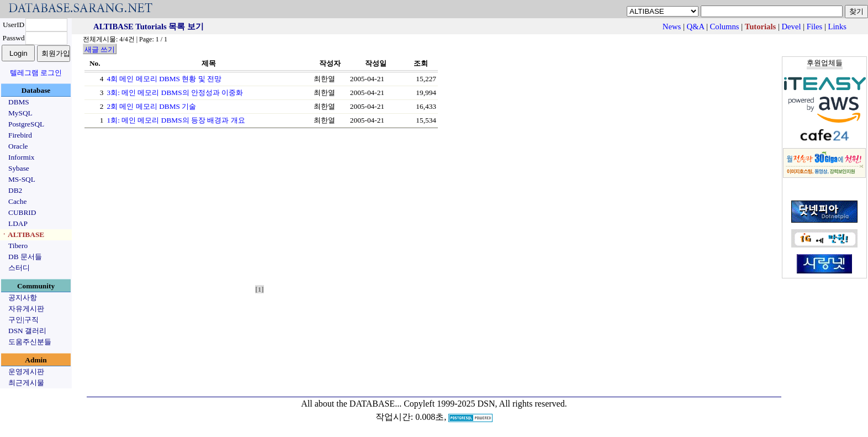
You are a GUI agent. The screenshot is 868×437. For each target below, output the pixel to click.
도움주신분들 (30, 342)
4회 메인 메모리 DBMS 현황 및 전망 (164, 79)
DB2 (15, 190)
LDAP (18, 223)
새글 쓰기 (100, 49)
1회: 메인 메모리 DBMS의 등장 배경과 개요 (176, 120)
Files (815, 27)
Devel (792, 27)
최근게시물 (26, 383)
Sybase (19, 168)
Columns (725, 27)
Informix (21, 157)
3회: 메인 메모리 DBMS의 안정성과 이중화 (175, 93)
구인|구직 (23, 320)
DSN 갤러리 (27, 331)
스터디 (19, 268)
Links (837, 27)
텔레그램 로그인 (36, 73)
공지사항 (23, 298)
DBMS (19, 102)
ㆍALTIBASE (22, 235)
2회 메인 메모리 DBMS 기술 (151, 106)
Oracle (18, 146)
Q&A (696, 27)
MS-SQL (22, 179)
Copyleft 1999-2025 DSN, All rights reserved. (485, 404)
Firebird (20, 135)
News (672, 27)
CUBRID (22, 212)
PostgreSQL (26, 124)
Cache (17, 201)
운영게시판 (26, 372)
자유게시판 (26, 309)
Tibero (18, 246)
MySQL (20, 113)
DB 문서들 (25, 257)
